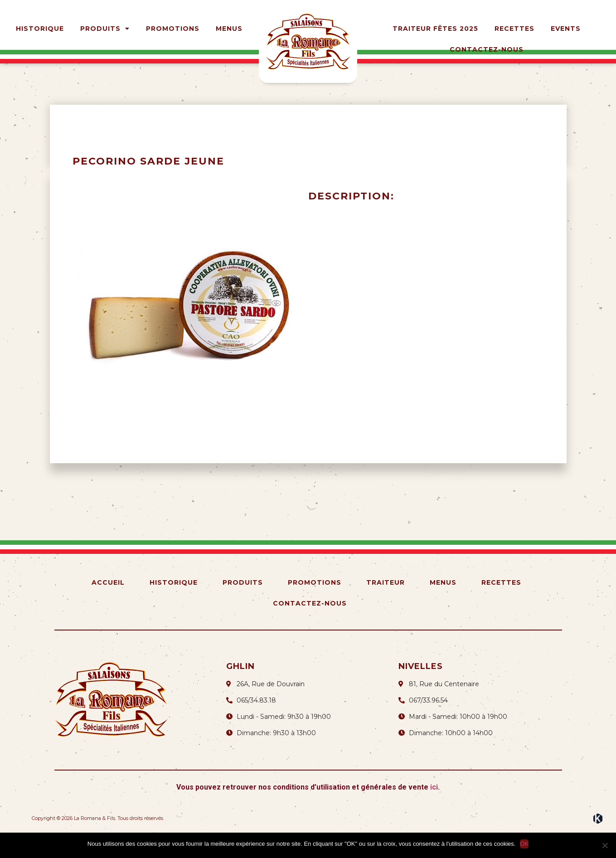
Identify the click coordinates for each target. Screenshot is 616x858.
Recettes (514, 29)
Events (566, 29)
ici (434, 810)
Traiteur (386, 606)
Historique (40, 29)
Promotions (173, 29)
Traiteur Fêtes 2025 (435, 29)
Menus (229, 29)
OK (524, 844)
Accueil (108, 606)
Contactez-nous (487, 49)
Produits (105, 29)
